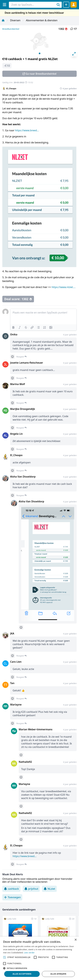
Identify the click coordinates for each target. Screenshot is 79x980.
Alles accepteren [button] (22, 974)
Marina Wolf (18, 384)
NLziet (49, 889)
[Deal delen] (66, 5)
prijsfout (31, 889)
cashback (11, 889)
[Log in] (74, 5)
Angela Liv (16, 434)
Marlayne (16, 705)
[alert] (39, 958)
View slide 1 (40, 53)
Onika (14, 334)
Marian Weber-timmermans (36, 729)
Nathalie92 (25, 762)
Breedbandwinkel (11, 29)
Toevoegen (12, 897)
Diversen (15, 20)
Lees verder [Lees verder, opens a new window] (29, 953)
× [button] (75, 940)
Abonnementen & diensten (42, 20)
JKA (12, 633)
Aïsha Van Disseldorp (23, 477)
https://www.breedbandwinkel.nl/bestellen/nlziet (27, 130)
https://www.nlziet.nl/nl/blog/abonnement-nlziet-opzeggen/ (64, 287)
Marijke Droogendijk (23, 409)
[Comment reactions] (12, 357)
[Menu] (4, 5)
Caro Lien (16, 662)
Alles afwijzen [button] (58, 974)
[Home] (3, 20)
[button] (39, 968)
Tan (12, 683)
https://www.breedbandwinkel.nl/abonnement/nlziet (25, 856)
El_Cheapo (11, 88)
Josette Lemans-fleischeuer (27, 363)
